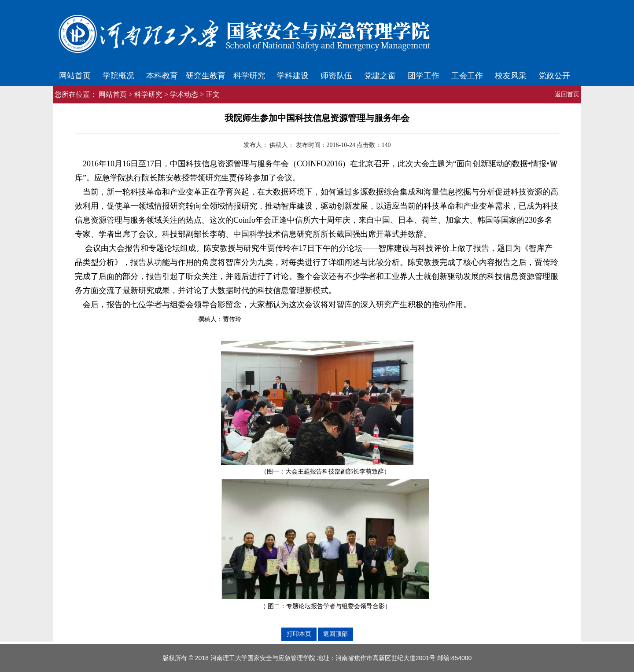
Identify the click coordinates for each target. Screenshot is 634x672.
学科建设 (293, 76)
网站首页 (75, 76)
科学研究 (249, 76)
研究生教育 (206, 76)
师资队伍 (336, 76)
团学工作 (424, 76)
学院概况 (118, 76)
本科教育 (162, 76)
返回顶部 (335, 634)
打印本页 (299, 634)
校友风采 (511, 76)
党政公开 (554, 76)
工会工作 (467, 76)
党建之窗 (380, 76)
